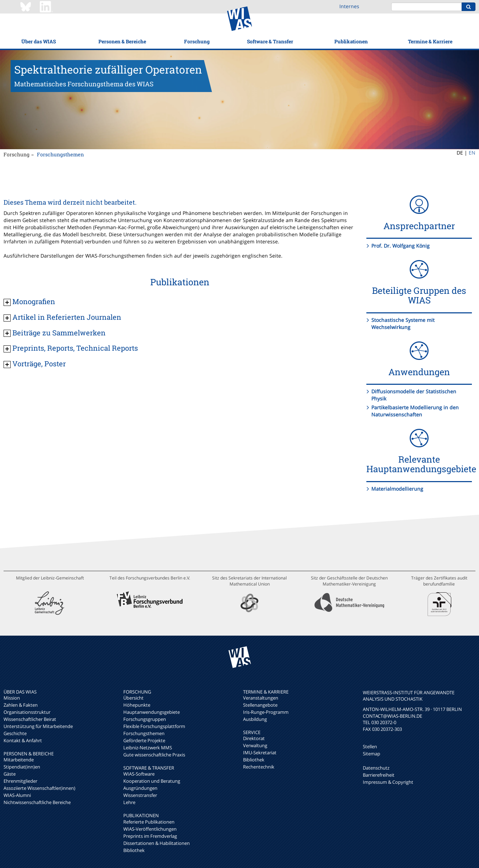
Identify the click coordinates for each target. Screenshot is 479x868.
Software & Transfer (270, 41)
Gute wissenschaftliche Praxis (154, 755)
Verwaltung (255, 745)
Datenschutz (376, 768)
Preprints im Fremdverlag (150, 836)
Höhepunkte (137, 705)
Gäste (10, 774)
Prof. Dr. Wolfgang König (400, 246)
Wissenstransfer (140, 795)
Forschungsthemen (60, 154)
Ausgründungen (140, 788)
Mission (12, 698)
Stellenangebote (260, 705)
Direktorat (254, 738)
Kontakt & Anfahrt (23, 740)
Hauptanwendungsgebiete (152, 712)
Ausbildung (255, 719)
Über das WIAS (39, 41)
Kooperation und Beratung (152, 781)
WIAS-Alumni (17, 795)
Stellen (370, 746)
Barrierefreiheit (379, 775)
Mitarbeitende (19, 760)
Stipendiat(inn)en (22, 767)
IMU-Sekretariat (260, 753)
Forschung (197, 41)
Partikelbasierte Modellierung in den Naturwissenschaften (415, 411)
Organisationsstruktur (27, 712)
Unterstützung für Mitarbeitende (38, 726)
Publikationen (351, 41)
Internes (349, 6)
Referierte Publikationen (149, 822)
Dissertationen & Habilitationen (157, 843)
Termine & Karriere (430, 41)
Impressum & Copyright (388, 782)
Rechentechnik (259, 767)
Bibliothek (134, 850)
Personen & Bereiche (122, 41)
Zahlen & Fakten (21, 705)
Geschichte (15, 733)
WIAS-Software (139, 774)
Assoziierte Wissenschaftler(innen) (39, 788)
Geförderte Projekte (144, 740)
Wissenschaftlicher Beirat (30, 719)
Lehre (129, 802)
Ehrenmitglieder (20, 781)
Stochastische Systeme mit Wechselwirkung (403, 324)
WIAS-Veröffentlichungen (150, 829)
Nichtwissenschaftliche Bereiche (37, 802)
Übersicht (133, 698)
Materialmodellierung (397, 489)
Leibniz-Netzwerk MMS (148, 748)
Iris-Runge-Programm (266, 712)
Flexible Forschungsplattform (154, 726)
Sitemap (372, 754)
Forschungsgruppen (145, 719)
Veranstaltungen (261, 698)
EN (472, 153)
